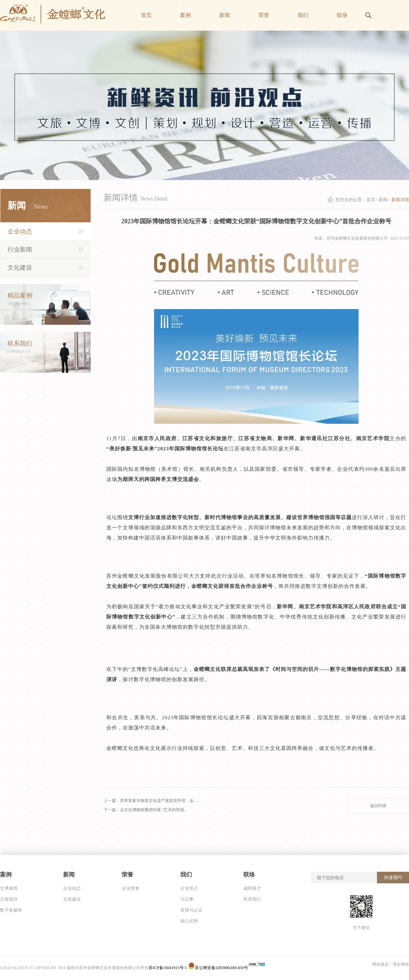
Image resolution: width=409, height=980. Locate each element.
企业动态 (20, 231)
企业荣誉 (131, 888)
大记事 (187, 899)
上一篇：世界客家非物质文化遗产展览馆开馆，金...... (152, 801)
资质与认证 (191, 910)
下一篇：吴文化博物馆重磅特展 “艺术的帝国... (145, 810)
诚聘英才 (252, 888)
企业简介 (189, 888)
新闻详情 (400, 200)
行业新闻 (20, 250)
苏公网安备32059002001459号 (218, 968)
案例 (6, 875)
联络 (249, 875)
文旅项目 (9, 899)
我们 (186, 875)
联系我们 (252, 899)
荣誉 (127, 875)
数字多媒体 (11, 910)
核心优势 (189, 921)
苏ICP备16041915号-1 (168, 968)
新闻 (383, 200)
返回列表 (378, 806)
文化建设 (20, 268)
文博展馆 (9, 888)
